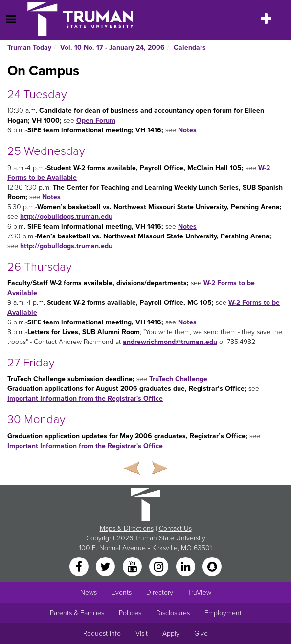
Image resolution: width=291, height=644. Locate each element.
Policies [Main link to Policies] (130, 613)
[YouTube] (133, 567)
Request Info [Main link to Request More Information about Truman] (102, 633)
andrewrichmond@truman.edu (170, 342)
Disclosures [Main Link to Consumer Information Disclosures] (173, 613)
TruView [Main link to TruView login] (200, 592)
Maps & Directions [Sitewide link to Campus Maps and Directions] (127, 528)
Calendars (190, 48)
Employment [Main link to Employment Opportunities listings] (223, 613)
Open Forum (96, 120)
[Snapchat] (212, 567)
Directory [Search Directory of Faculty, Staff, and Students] (160, 592)
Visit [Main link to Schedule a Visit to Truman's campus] (142, 633)
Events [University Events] (122, 592)
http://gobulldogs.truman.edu (66, 217)
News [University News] (89, 592)
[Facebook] (80, 567)
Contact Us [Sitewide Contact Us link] (175, 528)
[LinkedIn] (186, 567)
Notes (187, 130)
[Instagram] (160, 567)
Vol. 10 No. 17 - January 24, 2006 (112, 48)
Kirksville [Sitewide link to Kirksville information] (165, 548)
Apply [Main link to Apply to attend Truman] (171, 633)
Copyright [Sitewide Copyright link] (101, 538)
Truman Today (29, 48)
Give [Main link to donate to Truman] (201, 633)
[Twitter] (107, 567)
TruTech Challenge (178, 379)
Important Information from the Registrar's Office (85, 398)
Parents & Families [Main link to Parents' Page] (77, 613)
